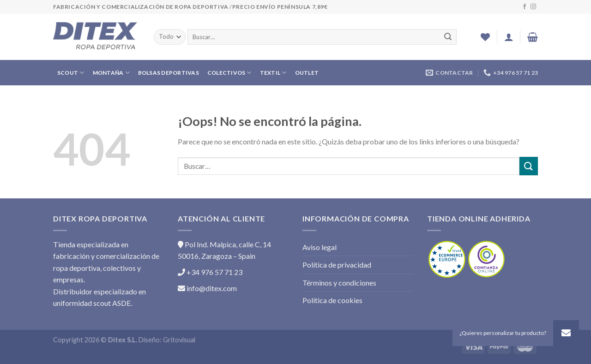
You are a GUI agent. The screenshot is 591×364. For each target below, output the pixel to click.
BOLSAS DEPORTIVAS (169, 73)
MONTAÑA (111, 73)
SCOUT (71, 73)
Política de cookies (332, 300)
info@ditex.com (207, 288)
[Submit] (529, 166)
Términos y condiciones (339, 283)
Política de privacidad (337, 265)
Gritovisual (179, 340)
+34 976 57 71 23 (210, 272)
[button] (566, 333)
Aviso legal (320, 247)
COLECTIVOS (229, 73)
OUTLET (307, 73)
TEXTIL (273, 73)
